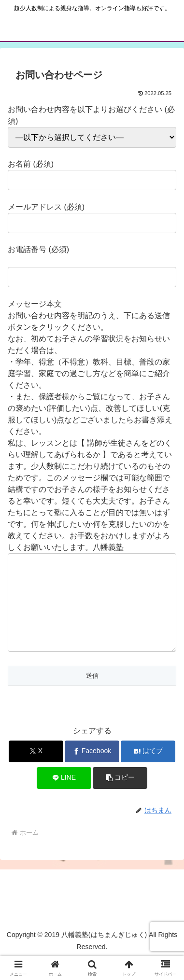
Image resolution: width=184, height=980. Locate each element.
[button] (120, 797)
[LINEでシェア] (64, 797)
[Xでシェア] (36, 771)
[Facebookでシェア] (92, 771)
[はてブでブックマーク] (148, 771)
